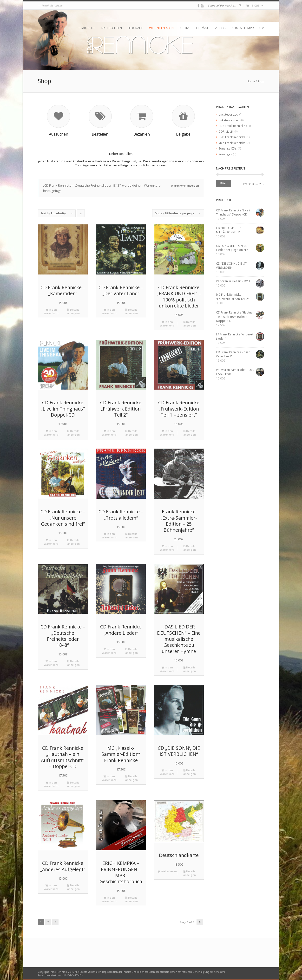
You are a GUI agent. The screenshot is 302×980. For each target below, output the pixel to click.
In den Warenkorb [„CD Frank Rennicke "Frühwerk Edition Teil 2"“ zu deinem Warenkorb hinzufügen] (109, 433)
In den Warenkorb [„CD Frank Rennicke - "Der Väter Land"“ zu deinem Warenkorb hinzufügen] (109, 311)
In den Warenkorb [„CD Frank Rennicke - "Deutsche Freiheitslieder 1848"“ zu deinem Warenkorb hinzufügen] (51, 663)
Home (251, 81)
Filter (223, 183)
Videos (220, 28)
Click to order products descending (81, 214)
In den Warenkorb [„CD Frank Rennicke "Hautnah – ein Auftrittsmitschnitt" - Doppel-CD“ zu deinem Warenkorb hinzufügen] (51, 784)
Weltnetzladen (161, 28)
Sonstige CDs (228, 148)
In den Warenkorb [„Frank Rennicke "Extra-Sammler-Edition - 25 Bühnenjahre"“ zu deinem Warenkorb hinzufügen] (167, 548)
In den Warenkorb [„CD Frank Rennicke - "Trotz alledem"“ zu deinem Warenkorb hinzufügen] (109, 536)
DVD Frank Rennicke (232, 137)
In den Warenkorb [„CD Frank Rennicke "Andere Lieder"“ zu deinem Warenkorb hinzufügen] (109, 651)
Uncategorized (228, 114)
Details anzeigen (73, 311)
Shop (261, 81)
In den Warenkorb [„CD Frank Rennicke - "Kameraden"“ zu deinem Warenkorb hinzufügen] (51, 311)
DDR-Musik (226, 131)
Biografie (135, 28)
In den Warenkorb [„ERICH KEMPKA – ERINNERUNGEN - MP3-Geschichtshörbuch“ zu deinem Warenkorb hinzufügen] (109, 899)
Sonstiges (225, 154)
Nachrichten (112, 28)
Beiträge (202, 28)
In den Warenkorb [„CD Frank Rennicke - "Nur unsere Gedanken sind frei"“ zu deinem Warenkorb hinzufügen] (51, 542)
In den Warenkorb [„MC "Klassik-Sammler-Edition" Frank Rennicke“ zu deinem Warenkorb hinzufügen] (109, 778)
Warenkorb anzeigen (185, 186)
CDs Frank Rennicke (232, 126)
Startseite (87, 28)
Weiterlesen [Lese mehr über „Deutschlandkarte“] (167, 871)
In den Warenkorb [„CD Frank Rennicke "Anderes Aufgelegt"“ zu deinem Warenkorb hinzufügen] (51, 887)
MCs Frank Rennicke (232, 143)
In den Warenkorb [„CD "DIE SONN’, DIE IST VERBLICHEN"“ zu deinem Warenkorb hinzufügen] (167, 772)
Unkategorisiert (229, 120)
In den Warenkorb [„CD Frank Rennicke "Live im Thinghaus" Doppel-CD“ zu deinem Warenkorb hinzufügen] (51, 433)
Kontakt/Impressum (248, 28)
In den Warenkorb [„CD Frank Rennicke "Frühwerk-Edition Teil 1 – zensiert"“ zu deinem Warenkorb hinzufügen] (167, 433)
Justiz (184, 28)
